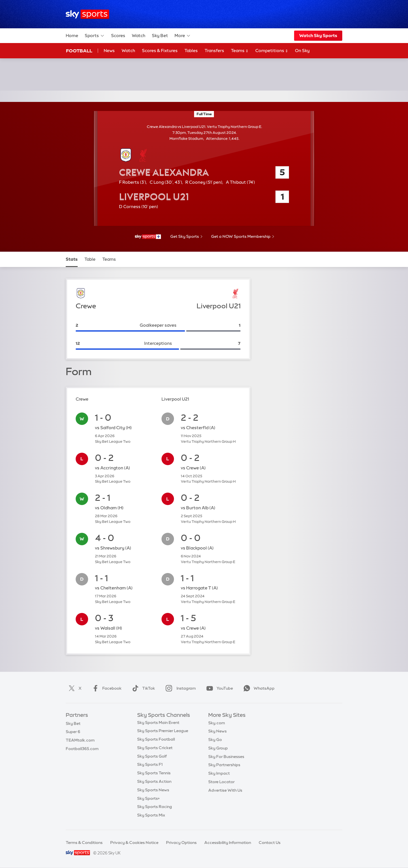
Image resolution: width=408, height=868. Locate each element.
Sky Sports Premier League (163, 732)
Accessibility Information (228, 843)
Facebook (106, 688)
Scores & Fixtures (160, 51)
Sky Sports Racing (155, 808)
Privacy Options (181, 843)
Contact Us (270, 843)
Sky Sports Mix (151, 816)
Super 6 (73, 732)
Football (79, 51)
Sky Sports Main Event (158, 724)
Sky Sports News (153, 791)
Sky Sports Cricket (155, 749)
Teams (240, 51)
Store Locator (221, 783)
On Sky (302, 51)
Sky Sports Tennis (154, 774)
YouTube (218, 688)
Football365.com (82, 749)
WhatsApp (258, 688)
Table (90, 259)
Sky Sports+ (148, 800)
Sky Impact (219, 774)
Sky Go (215, 741)
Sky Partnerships (224, 766)
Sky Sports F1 (150, 766)
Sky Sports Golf (152, 758)
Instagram (179, 688)
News (109, 51)
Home (72, 36)
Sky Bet (160, 36)
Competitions (272, 51)
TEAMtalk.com (80, 741)
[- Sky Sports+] (148, 237)
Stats (72, 259)
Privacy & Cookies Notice (134, 843)
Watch (139, 36)
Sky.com (217, 724)
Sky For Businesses (226, 758)
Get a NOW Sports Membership (241, 236)
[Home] (87, 14)
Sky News (217, 732)
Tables (191, 51)
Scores (118, 36)
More (183, 36)
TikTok (142, 688)
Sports (95, 36)
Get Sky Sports (185, 236)
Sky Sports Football (156, 741)
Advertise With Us (225, 791)
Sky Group (218, 749)
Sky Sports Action (154, 783)
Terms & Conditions (84, 843)
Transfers (214, 51)
